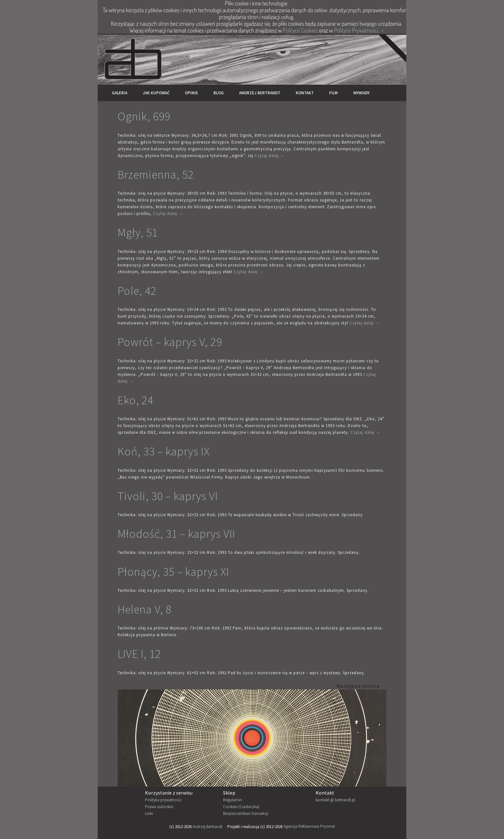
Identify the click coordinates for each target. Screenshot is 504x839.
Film (333, 93)
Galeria (120, 93)
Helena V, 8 (145, 609)
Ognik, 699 (144, 116)
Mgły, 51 (138, 233)
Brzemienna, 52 (156, 175)
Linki (149, 813)
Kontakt (305, 93)
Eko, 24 (135, 400)
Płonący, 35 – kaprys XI (173, 572)
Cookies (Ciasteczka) (241, 807)
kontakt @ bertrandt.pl (335, 800)
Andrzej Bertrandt (260, 93)
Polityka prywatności (163, 800)
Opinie (191, 93)
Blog (219, 93)
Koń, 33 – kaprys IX (164, 451)
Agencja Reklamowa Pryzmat (309, 827)
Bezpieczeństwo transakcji (246, 813)
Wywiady (361, 93)
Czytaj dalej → (270, 156)
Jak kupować (156, 93)
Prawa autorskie (159, 807)
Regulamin (233, 800)
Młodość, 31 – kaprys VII (176, 534)
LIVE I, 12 (139, 654)
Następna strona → (361, 686)
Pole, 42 (137, 291)
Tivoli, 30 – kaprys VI (168, 496)
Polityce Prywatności (356, 30)
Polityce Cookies (300, 30)
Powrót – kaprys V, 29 (170, 342)
